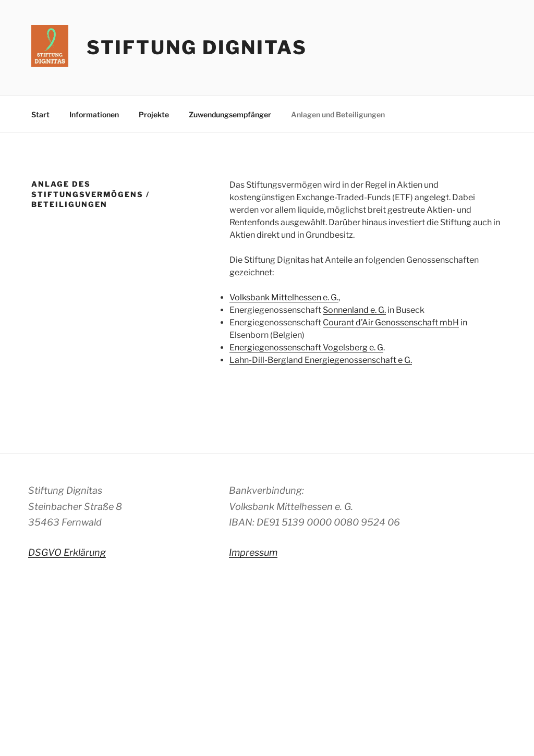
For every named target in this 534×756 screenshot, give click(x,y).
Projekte (154, 114)
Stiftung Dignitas (197, 47)
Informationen (94, 114)
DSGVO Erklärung (67, 552)
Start (40, 114)
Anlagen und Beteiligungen (338, 114)
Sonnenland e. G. (354, 310)
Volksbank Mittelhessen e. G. (284, 297)
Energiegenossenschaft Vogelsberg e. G (306, 347)
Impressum (253, 552)
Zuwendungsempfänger (230, 114)
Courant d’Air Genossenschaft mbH (391, 322)
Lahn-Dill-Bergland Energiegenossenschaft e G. (321, 360)
